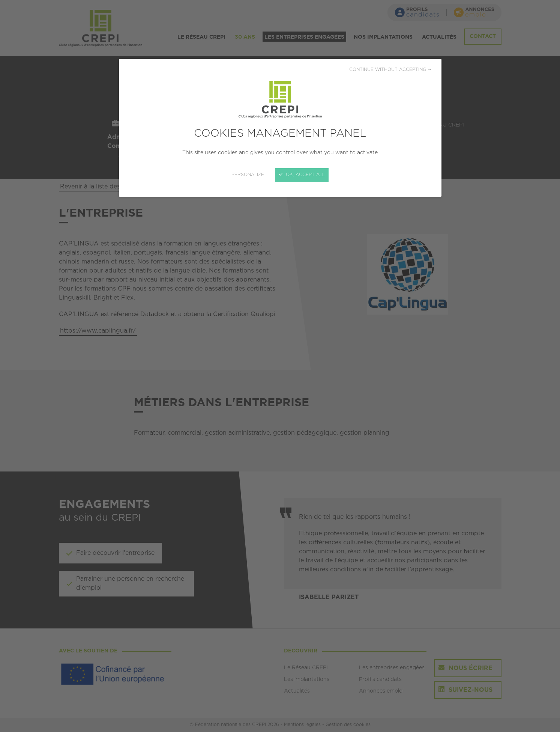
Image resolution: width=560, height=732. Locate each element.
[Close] (280, 366)
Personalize (248, 175)
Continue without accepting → (391, 70)
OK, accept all (302, 175)
